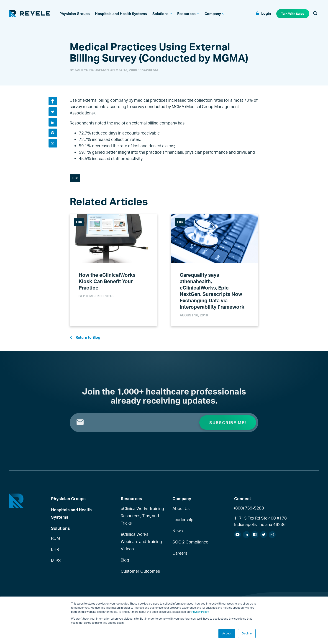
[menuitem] (75, 14)
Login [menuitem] (266, 14)
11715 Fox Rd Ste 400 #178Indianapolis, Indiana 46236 (260, 523)
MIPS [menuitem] (56, 562)
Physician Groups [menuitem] (68, 500)
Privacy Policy (200, 612)
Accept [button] (227, 633)
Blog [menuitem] (125, 561)
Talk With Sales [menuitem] (293, 14)
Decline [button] (247, 633)
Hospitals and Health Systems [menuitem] (71, 515)
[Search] (315, 14)
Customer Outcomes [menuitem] (140, 573)
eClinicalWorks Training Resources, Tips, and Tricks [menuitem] (142, 517)
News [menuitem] (178, 532)
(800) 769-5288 (249, 510)
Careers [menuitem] (180, 555)
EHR (75, 179)
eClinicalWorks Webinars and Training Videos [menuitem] (141, 543)
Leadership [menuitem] (183, 521)
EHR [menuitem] (55, 551)
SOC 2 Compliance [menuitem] (190, 543)
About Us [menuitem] (181, 510)
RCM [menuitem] (55, 540)
